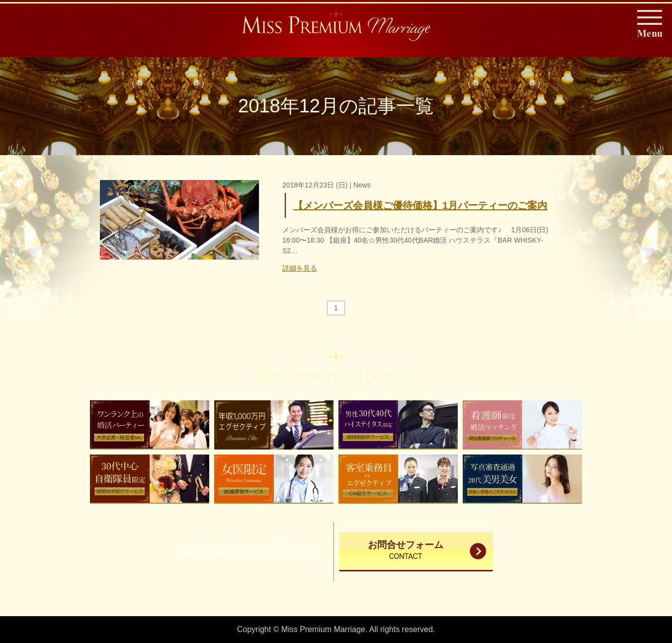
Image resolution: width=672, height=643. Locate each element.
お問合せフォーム (406, 551)
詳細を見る (300, 268)
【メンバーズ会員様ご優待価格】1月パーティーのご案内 (420, 205)
